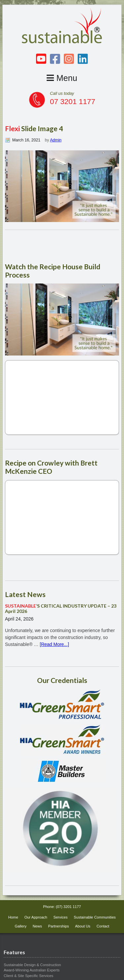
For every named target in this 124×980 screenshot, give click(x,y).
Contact (103, 926)
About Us (83, 926)
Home (13, 917)
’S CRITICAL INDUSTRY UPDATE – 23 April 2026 (61, 609)
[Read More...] (54, 644)
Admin (56, 140)
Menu (62, 78)
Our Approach (36, 917)
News (37, 926)
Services (60, 917)
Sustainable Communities (95, 917)
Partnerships (59, 926)
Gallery (21, 926)
